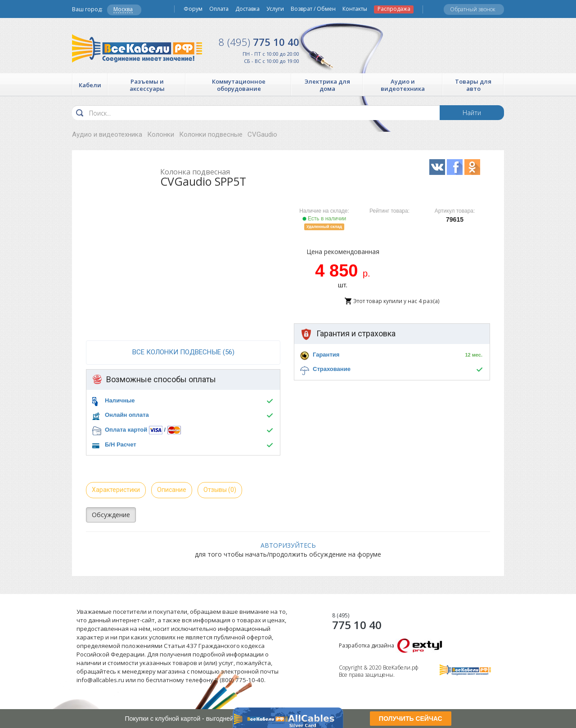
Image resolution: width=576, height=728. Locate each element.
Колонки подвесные (211, 134)
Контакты (355, 9)
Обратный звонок (473, 9)
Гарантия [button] (326, 355)
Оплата (219, 9)
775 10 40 (259, 42)
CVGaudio (262, 134)
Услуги (275, 9)
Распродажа (394, 9)
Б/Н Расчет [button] (121, 444)
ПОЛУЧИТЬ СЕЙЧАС (411, 719)
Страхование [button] (332, 369)
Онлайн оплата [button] (127, 415)
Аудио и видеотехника (107, 134)
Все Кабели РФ (137, 48)
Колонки (161, 134)
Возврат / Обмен (313, 9)
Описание (172, 490)
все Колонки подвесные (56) (183, 352)
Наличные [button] (120, 400)
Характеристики (116, 490)
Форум (193, 9)
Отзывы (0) (220, 490)
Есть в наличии (324, 219)
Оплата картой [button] (126, 430)
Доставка (247, 9)
